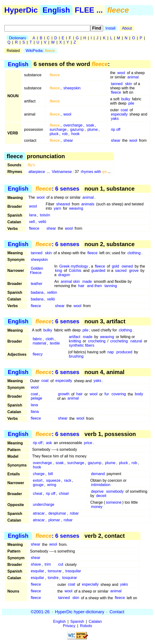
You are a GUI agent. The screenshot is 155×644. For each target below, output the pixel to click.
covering (119, 394)
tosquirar (70, 578)
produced (124, 352)
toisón (45, 215)
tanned (117, 84)
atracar (39, 513)
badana (37, 292)
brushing (76, 356)
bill (50, 474)
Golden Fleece (37, 271)
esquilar (37, 571)
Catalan (95, 621)
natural (136, 341)
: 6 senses (57, 189)
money (97, 507)
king (58, 271)
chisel (64, 494)
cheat (37, 494)
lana (33, 215)
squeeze (53, 480)
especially (119, 114)
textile (55, 343)
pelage (36, 398)
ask (49, 443)
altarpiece (37, 172)
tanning (111, 286)
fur (107, 394)
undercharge (44, 505)
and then (95, 286)
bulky (126, 99)
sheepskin (72, 88)
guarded (98, 271)
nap (111, 352)
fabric (37, 339)
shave (36, 565)
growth (64, 394)
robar (74, 513)
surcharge (58, 129)
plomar (54, 520)
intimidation (101, 485)
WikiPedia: (40, 51)
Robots (86, 626)
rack (68, 480)
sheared (63, 204)
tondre (53, 578)
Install (110, 28)
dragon (64, 275)
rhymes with (94, 172)
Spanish (77, 621)
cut (61, 565)
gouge (38, 485)
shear (68, 140)
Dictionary (17, 38)
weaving (76, 208)
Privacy (69, 626)
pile (131, 103)
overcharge (73, 125)
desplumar (57, 513)
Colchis (75, 271)
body (139, 394)
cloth (50, 339)
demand (98, 474)
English (56, 10)
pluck (54, 134)
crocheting (97, 341)
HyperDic (21, 10)
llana (35, 412)
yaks (115, 119)
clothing (134, 253)
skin (128, 84)
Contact (117, 612)
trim (48, 565)
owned (127, 266)
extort (38, 480)
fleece (116, 92)
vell (32, 222)
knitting (75, 341)
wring (52, 485)
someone (114, 502)
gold (115, 266)
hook (75, 134)
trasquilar (73, 571)
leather (37, 284)
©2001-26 (40, 612)
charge (39, 474)
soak (90, 125)
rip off (116, 129)
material (39, 343)
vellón (52, 292)
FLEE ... (89, 10)
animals (88, 204)
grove (134, 271)
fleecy (38, 354)
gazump (77, 129)
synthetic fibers (82, 345)
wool (121, 73)
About (127, 28)
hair (81, 286)
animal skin (70, 281)
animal (133, 77)
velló (42, 222)
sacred (121, 271)
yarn (57, 208)
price (88, 443)
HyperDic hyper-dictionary (80, 612)
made (87, 281)
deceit (101, 496)
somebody (115, 491)
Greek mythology (74, 266)
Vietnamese (62, 172)
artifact (75, 337)
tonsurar (55, 571)
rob (65, 134)
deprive (97, 491)
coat (124, 110)
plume (93, 129)
